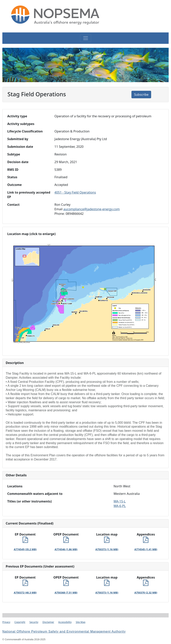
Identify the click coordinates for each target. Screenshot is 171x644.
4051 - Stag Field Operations (75, 192)
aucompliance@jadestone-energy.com (92, 209)
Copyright (20, 622)
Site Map (81, 622)
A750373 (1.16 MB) (107, 549)
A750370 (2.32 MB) (146, 593)
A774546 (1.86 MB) (66, 549)
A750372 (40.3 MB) (25, 593)
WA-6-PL (120, 506)
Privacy (6, 622)
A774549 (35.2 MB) (25, 549)
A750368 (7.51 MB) (66, 593)
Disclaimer (48, 622)
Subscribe (141, 95)
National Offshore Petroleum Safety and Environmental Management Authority (64, 632)
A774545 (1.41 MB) (146, 549)
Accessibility (65, 622)
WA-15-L (120, 501)
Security (34, 622)
